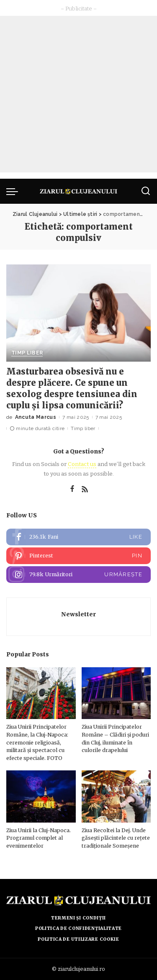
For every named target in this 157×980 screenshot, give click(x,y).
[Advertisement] (78, 94)
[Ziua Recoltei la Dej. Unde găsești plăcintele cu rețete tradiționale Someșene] (116, 796)
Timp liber (27, 353)
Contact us (82, 464)
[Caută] (146, 191)
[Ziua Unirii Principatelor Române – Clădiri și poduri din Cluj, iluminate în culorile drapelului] (116, 693)
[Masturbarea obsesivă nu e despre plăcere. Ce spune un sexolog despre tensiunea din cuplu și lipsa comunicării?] (78, 313)
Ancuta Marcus (36, 417)
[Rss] (85, 489)
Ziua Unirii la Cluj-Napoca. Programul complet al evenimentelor (39, 838)
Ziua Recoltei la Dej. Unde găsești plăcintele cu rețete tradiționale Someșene (116, 838)
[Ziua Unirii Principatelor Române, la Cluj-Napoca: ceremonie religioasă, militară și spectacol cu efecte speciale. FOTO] (41, 693)
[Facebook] (72, 489)
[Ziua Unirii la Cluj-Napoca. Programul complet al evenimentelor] (41, 796)
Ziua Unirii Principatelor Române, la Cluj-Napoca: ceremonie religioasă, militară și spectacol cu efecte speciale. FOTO (37, 742)
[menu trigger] (14, 191)
